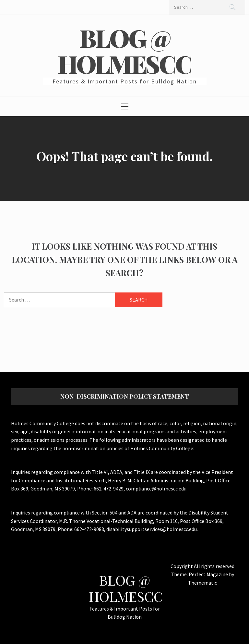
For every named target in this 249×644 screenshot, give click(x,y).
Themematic (202, 583)
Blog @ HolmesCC (124, 51)
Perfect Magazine (209, 574)
